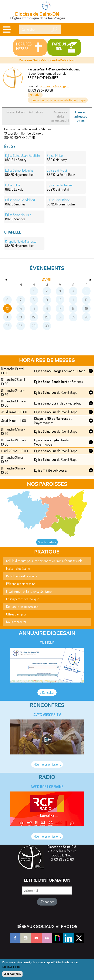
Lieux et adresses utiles (83, 117)
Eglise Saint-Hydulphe (49, 440)
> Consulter (47, 692)
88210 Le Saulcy (22, 158)
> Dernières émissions (47, 764)
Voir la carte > (47, 542)
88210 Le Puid (14, 187)
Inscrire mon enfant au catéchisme (29, 591)
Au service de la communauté (60, 116)
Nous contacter (16, 622)
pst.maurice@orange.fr (54, 86)
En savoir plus (11, 969)
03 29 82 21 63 (64, 859)
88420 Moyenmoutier (19, 172)
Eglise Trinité (43, 470)
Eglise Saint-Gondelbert (51, 382)
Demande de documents (22, 607)
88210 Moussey (57, 158)
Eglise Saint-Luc (45, 392)
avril (47, 279)
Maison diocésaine (18, 568)
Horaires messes (24, 46)
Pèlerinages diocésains (21, 584)
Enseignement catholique (23, 599)
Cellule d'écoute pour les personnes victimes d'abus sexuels (44, 561)
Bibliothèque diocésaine (22, 576)
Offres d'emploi (16, 614)
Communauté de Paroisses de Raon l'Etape (58, 100)
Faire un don (59, 46)
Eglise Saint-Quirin (47, 403)
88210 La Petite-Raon (61, 172)
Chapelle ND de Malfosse (51, 418)
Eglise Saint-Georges (48, 371)
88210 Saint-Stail (60, 187)
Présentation (15, 112)
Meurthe (35, 95)
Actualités (36, 112)
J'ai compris (12, 976)
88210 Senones (20, 202)
